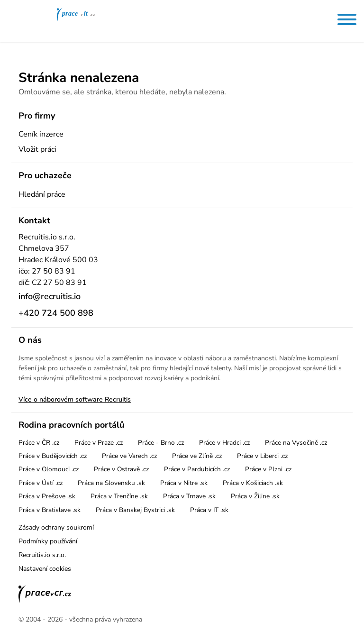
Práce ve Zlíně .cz (197, 456)
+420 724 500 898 (56, 313)
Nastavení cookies (45, 569)
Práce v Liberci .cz (262, 456)
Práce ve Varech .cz (129, 456)
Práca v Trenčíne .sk (119, 496)
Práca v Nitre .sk (184, 483)
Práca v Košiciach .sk (253, 483)
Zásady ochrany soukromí (56, 527)
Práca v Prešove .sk (47, 496)
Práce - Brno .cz (161, 443)
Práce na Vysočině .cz (296, 443)
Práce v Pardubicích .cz (197, 469)
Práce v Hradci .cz (224, 443)
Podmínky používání (48, 541)
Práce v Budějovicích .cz (53, 456)
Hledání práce (42, 194)
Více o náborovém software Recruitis (75, 399)
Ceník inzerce (41, 134)
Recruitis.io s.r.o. (42, 555)
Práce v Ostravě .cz (121, 469)
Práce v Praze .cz (99, 443)
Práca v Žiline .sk (255, 496)
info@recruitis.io (50, 296)
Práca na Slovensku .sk (111, 483)
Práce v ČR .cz (39, 443)
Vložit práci (37, 149)
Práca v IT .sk (209, 510)
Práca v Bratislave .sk (50, 510)
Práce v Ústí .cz (41, 483)
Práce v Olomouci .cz (49, 469)
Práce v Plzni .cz (268, 469)
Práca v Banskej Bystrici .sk (135, 510)
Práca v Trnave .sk (189, 496)
